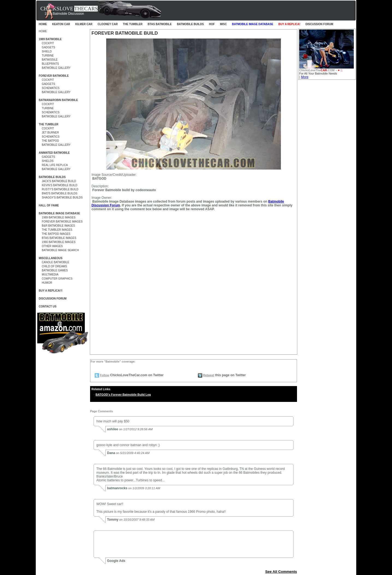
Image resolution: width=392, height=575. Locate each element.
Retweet (209, 375)
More (305, 77)
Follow (105, 375)
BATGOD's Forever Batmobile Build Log (123, 395)
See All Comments (281, 572)
